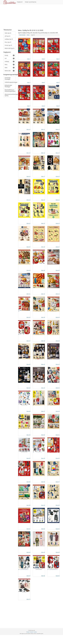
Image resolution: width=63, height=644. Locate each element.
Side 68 (43, 584)
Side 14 (43, 155)
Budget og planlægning (31, 2)
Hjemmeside (22, 35)
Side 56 (43, 489)
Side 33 (58, 298)
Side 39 (58, 346)
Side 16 (28, 179)
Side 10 (28, 131)
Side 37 (28, 346)
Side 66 (58, 561)
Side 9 (58, 107)
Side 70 (28, 608)
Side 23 (43, 226)
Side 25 (28, 250)
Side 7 (29, 107)
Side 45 (58, 393)
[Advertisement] (31, 17)
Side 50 (43, 441)
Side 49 (28, 441)
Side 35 (43, 322)
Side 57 (58, 489)
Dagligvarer (20, 2)
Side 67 (28, 584)
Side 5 (43, 83)
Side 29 (43, 274)
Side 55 (28, 489)
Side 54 (58, 465)
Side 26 (43, 250)
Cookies (35, 641)
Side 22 (28, 226)
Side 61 (28, 537)
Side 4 (29, 83)
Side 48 (58, 417)
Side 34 (28, 322)
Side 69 (58, 584)
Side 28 (28, 274)
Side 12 (58, 131)
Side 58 (28, 513)
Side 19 (28, 203)
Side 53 (43, 465)
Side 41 (43, 370)
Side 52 (28, 465)
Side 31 (28, 298)
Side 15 (58, 155)
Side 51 (58, 441)
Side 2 (43, 59)
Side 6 (58, 83)
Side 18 (58, 179)
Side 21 (58, 203)
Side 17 (43, 179)
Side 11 (43, 131)
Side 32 (43, 298)
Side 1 (29, 59)
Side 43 (28, 393)
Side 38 (43, 346)
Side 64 (28, 561)
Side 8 (43, 107)
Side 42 (58, 370)
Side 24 (58, 226)
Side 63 (58, 537)
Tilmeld (28, 641)
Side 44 (43, 393)
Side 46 (28, 417)
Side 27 (58, 250)
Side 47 (43, 417)
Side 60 (58, 513)
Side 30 (58, 274)
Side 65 (43, 561)
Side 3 (58, 59)
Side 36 (58, 322)
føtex (28, 35)
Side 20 (43, 203)
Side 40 (28, 370)
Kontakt (31, 641)
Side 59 (43, 513)
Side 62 (43, 537)
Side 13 (28, 155)
